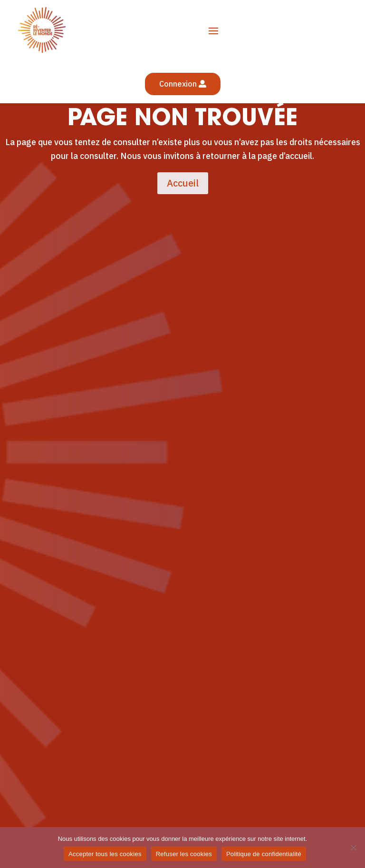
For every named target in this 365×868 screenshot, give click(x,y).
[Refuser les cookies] (353, 848)
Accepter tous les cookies (105, 854)
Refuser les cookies (184, 854)
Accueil (183, 183)
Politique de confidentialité (264, 854)
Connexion (178, 84)
